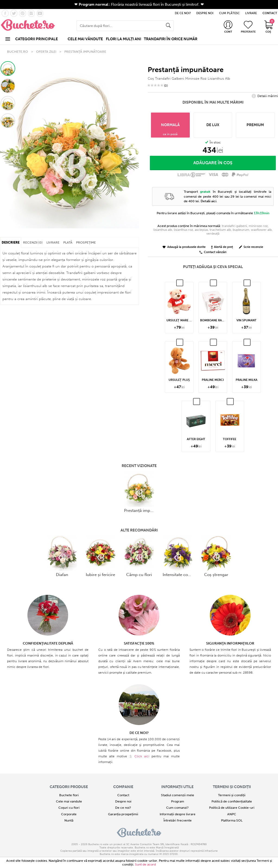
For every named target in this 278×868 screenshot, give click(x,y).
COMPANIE (123, 787)
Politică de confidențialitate (232, 801)
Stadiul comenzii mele (178, 795)
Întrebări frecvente (178, 820)
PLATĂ (68, 242)
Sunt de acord (145, 864)
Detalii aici (208, 201)
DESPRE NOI (205, 13)
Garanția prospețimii (123, 814)
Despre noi (123, 801)
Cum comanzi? (177, 808)
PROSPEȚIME (86, 242)
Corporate (69, 814)
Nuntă (69, 820)
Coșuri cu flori (69, 808)
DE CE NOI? (183, 13)
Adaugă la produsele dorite (184, 247)
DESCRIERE (11, 242)
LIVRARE (251, 13)
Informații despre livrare (178, 814)
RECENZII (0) (33, 242)
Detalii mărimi (265, 96)
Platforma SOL (232, 820)
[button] (8, 69)
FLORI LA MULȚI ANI (124, 39)
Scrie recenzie (251, 247)
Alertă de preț (222, 247)
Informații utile (177, 787)
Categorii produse (69, 787)
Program (178, 801)
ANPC (232, 814)
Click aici (142, 756)
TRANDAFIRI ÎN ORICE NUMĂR (171, 39)
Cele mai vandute (69, 801)
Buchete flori (69, 795)
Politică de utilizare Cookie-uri (232, 808)
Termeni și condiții (232, 787)
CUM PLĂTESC (229, 13)
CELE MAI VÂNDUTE (85, 39)
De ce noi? (123, 808)
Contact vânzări (213, 252)
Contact (123, 795)
